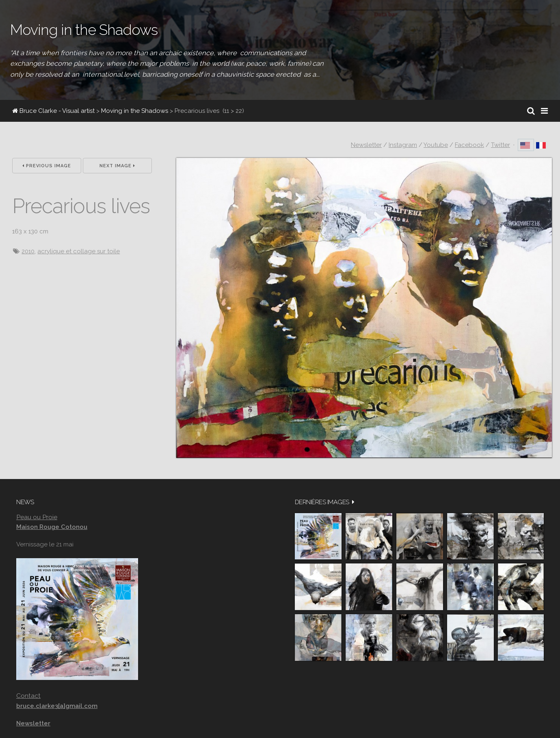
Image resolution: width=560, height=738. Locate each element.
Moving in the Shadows (135, 111)
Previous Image (47, 166)
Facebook (469, 145)
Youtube (436, 145)
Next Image (117, 166)
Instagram (403, 145)
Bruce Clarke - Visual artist (53, 111)
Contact (28, 696)
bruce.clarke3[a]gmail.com (57, 706)
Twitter (501, 145)
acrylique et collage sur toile (79, 251)
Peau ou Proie (37, 517)
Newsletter (366, 145)
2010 (28, 251)
